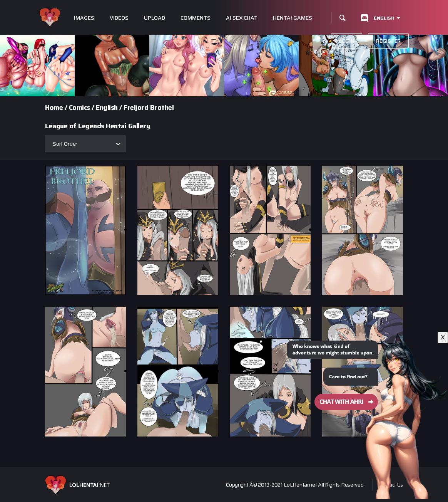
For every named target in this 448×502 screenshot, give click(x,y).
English (384, 18)
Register (388, 41)
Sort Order (65, 144)
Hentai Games (293, 18)
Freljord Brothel (149, 107)
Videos (119, 18)
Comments (196, 18)
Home (54, 107)
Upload (155, 18)
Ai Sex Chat (242, 18)
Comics (79, 107)
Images (84, 18)
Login (347, 41)
